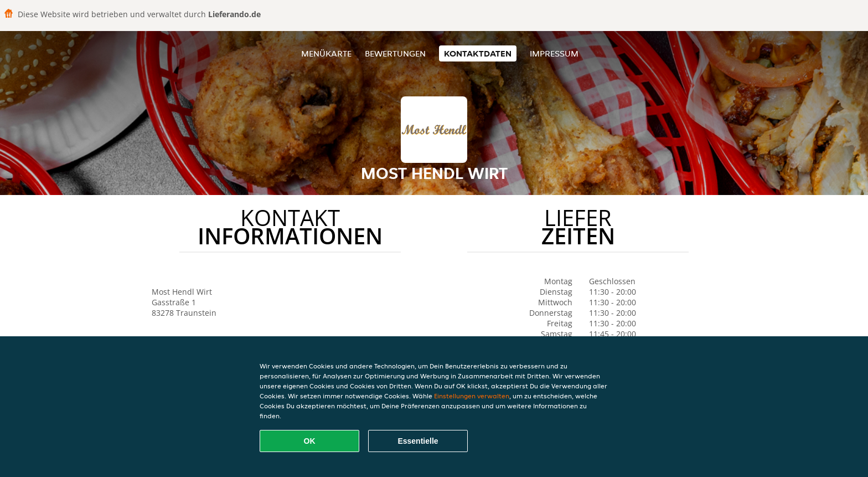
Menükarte (326, 53)
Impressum (554, 53)
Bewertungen (395, 53)
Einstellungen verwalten (472, 396)
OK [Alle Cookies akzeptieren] (310, 441)
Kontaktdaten (478, 53)
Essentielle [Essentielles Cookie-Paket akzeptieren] (418, 441)
